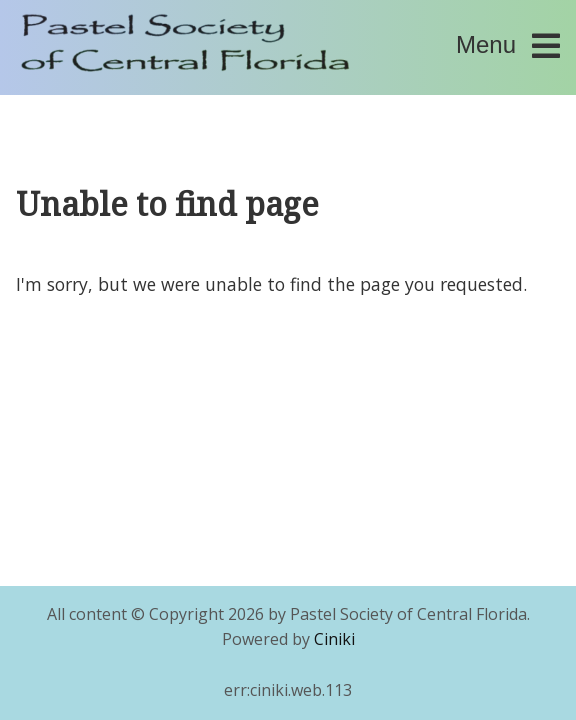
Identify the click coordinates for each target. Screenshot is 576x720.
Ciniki (334, 639)
